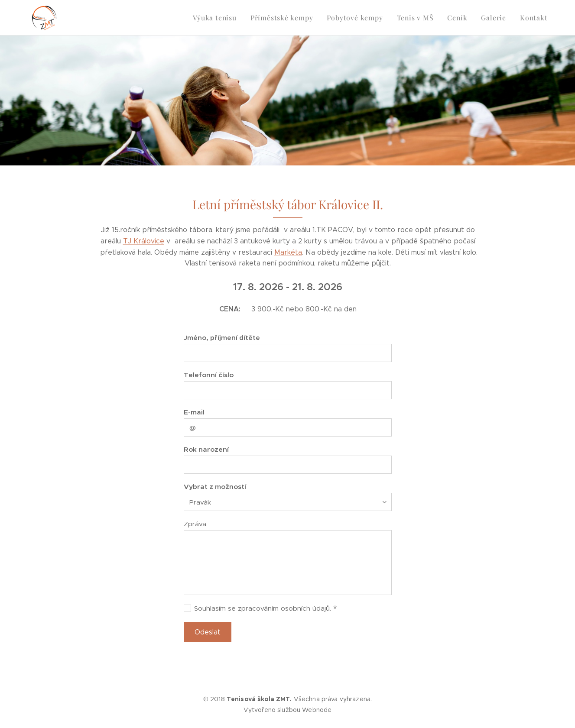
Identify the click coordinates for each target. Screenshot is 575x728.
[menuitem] (226, 18)
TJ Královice (143, 241)
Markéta (288, 252)
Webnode (317, 710)
